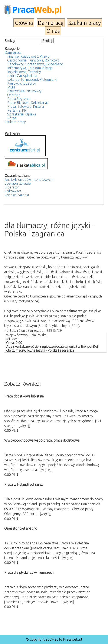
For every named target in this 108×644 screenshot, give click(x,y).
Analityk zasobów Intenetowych (29, 179)
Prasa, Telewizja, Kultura (26, 106)
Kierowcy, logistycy (22, 83)
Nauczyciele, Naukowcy (24, 91)
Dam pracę (51, 23)
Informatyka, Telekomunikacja (30, 68)
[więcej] (24, 426)
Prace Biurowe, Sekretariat (28, 103)
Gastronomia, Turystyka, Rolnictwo (33, 60)
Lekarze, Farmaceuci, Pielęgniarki (32, 79)
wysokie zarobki (17, 195)
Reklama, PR (17, 110)
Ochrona (14, 95)
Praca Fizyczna (18, 99)
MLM (11, 87)
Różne (12, 118)
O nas (53, 31)
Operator (12, 187)
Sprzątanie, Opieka (22, 114)
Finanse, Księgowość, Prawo (28, 56)
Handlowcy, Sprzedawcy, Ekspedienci (35, 64)
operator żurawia (18, 183)
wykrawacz (13, 191)
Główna (24, 23)
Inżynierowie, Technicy (24, 72)
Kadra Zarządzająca (22, 76)
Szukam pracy (85, 23)
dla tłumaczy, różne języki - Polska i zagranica (40, 350)
